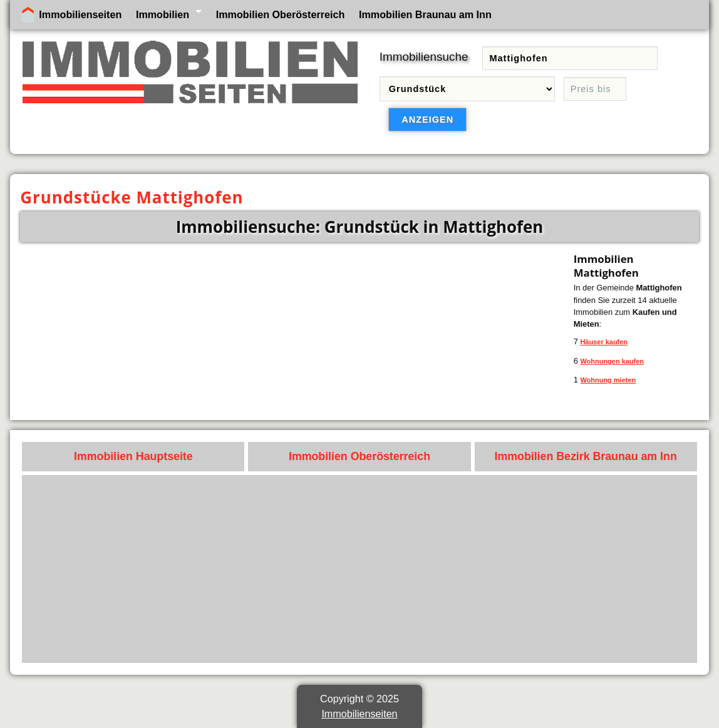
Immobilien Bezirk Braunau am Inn (586, 456)
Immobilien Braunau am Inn (425, 14)
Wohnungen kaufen (612, 361)
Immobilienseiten (80, 14)
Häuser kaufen (604, 342)
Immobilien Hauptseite (133, 456)
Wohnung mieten (608, 380)
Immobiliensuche (424, 57)
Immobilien (163, 14)
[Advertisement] (360, 569)
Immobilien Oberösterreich (281, 14)
